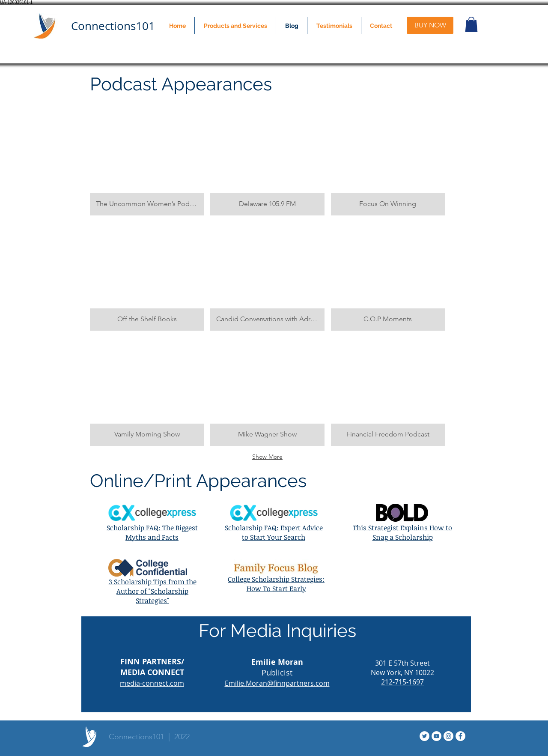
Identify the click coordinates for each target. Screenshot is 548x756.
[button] (235, 26)
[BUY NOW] (430, 25)
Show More (267, 457)
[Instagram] (448, 736)
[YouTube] (436, 736)
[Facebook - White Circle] (460, 736)
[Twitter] (424, 736)
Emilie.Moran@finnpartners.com (277, 683)
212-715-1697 (402, 682)
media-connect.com (152, 683)
